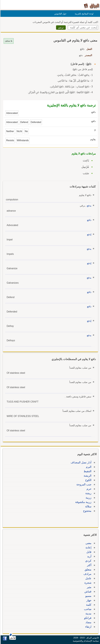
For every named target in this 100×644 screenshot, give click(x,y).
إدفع (89, 234)
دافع (89, 220)
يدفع (89, 206)
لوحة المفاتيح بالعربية (84, 14)
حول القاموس (60, 14)
